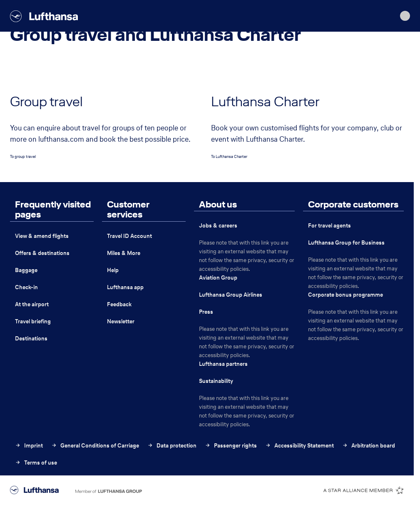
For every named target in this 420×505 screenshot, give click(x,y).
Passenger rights (231, 446)
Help (113, 270)
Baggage (26, 270)
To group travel (23, 156)
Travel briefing (33, 321)
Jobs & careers (218, 226)
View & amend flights (42, 236)
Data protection (172, 446)
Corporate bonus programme (345, 295)
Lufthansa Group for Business (346, 243)
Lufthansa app (125, 287)
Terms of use (36, 463)
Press (206, 312)
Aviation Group (218, 278)
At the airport (32, 304)
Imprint (29, 446)
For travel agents (329, 226)
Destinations (31, 339)
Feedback (119, 304)
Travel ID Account (129, 236)
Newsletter (121, 321)
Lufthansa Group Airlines (231, 295)
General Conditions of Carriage (95, 446)
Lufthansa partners (223, 364)
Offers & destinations (42, 253)
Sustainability (216, 381)
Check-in (26, 287)
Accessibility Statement (299, 446)
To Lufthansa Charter (229, 156)
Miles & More (124, 253)
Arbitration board (369, 446)
